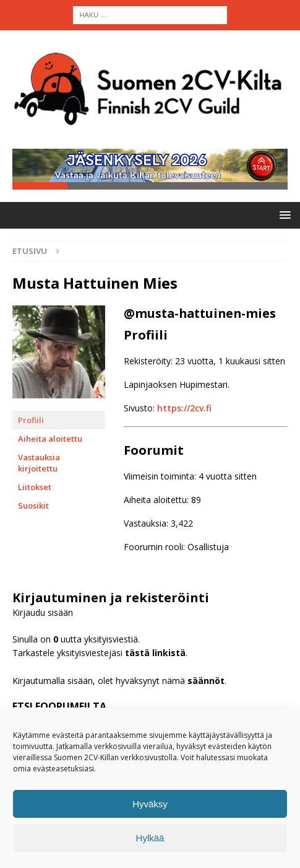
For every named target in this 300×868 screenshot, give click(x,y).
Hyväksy (150, 804)
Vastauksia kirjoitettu (39, 463)
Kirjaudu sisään (43, 613)
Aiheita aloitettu (50, 439)
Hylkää (150, 838)
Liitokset (35, 488)
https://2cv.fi (184, 409)
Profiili (31, 421)
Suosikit (33, 506)
